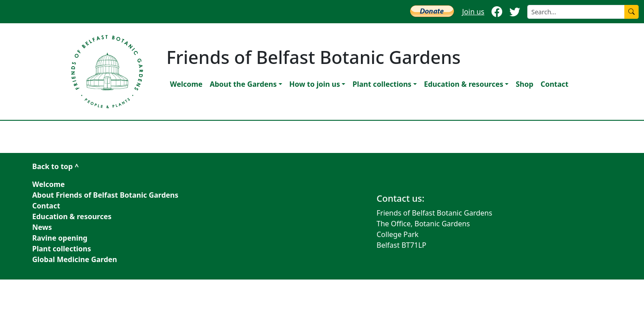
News (42, 227)
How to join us (315, 84)
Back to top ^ (55, 166)
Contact (555, 84)
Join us (473, 12)
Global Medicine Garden (75, 259)
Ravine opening (60, 238)
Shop (524, 84)
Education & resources (464, 84)
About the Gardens (243, 84)
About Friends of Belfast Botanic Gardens (105, 195)
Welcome (186, 84)
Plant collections (382, 84)
